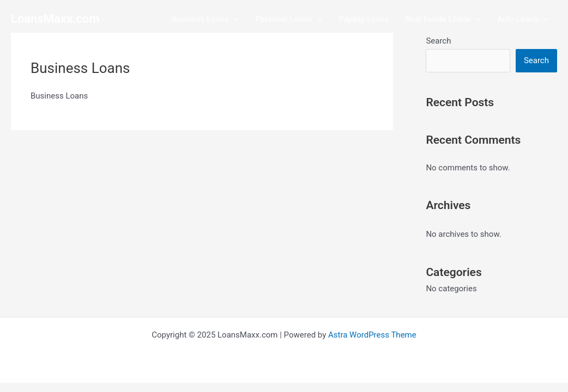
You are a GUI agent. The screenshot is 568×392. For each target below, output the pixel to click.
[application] (234, 19)
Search (438, 41)
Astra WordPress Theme (372, 335)
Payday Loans (364, 19)
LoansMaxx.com (55, 19)
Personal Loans (289, 19)
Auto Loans (523, 19)
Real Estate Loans (443, 19)
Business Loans (206, 19)
